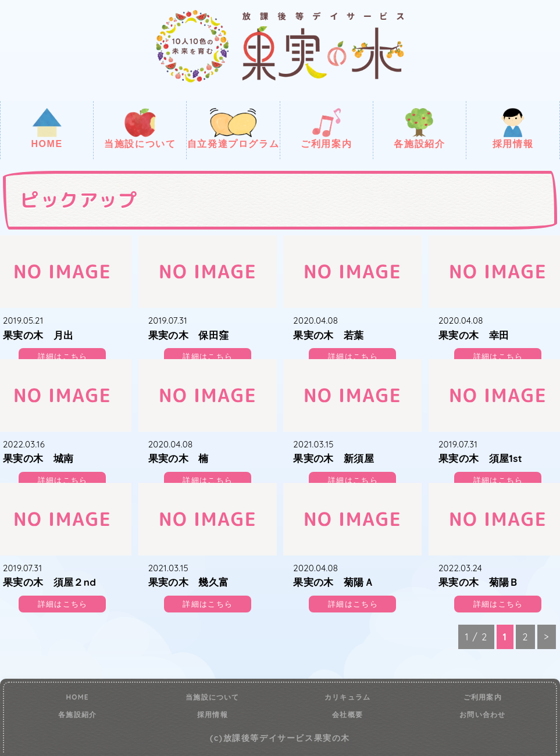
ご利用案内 (326, 128)
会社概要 (347, 715)
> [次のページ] (547, 637)
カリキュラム (347, 697)
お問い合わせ (482, 715)
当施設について (140, 128)
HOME (47, 128)
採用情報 (513, 128)
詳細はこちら (63, 356)
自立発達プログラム (233, 128)
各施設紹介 (419, 128)
